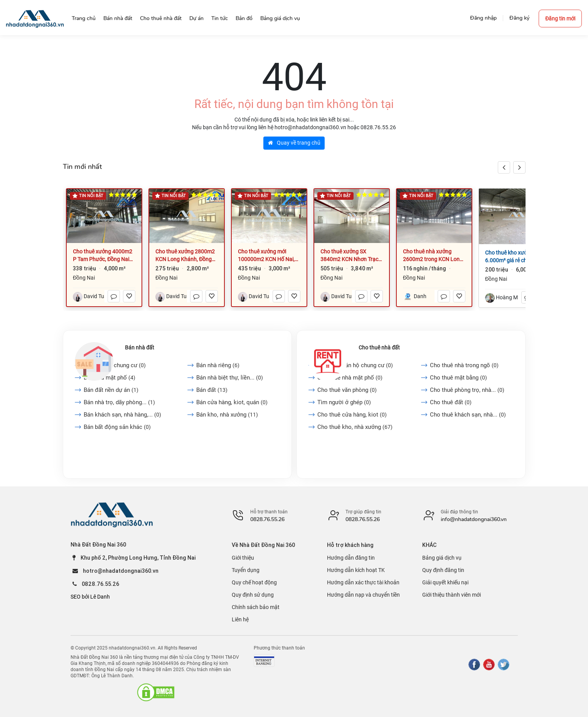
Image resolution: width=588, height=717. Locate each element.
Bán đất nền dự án (111, 390)
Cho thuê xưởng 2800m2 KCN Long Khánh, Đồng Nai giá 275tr (185, 256)
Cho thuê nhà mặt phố (350, 378)
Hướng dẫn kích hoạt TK (356, 570)
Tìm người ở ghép (344, 402)
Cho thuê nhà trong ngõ (464, 365)
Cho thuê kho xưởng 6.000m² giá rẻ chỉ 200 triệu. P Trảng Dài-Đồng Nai (513, 257)
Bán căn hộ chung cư (115, 365)
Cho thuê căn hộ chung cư (355, 365)
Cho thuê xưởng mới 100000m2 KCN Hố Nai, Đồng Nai (266, 256)
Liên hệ (240, 619)
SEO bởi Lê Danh (90, 597)
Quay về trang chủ (294, 143)
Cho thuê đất (451, 402)
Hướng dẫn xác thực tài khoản (363, 582)
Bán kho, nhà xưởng (227, 415)
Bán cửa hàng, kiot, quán (232, 402)
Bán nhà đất (140, 348)
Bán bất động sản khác (117, 427)
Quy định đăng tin (443, 570)
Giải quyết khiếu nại (445, 582)
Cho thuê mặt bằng (458, 378)
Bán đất (212, 390)
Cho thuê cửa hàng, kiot (352, 415)
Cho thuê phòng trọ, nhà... (467, 390)
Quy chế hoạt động (254, 582)
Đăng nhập (483, 18)
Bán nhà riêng (218, 365)
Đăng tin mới (560, 19)
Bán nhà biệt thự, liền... (230, 378)
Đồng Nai (84, 278)
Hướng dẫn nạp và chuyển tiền (363, 595)
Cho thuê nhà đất (379, 348)
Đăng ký (519, 18)
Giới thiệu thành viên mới (452, 595)
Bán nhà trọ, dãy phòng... (119, 402)
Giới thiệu (243, 558)
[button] (519, 167)
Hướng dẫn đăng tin (351, 558)
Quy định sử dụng (253, 595)
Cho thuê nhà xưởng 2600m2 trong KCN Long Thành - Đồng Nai (433, 256)
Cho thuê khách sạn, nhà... (468, 415)
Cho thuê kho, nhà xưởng (355, 427)
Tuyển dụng (246, 570)
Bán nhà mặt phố (110, 378)
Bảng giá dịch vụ (442, 558)
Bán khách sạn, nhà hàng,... (122, 415)
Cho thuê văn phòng (347, 390)
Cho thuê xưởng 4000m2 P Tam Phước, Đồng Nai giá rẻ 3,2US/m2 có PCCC (103, 256)
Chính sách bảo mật (256, 607)
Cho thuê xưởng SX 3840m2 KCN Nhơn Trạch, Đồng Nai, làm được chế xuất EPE (351, 256)
